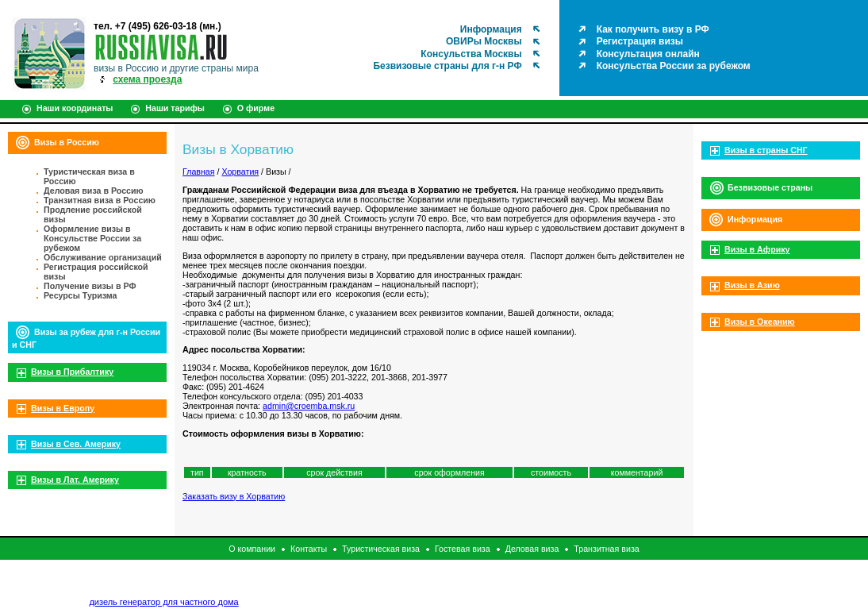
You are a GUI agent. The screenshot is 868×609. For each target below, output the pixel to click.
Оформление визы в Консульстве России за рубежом (92, 238)
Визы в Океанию (760, 322)
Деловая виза (532, 549)
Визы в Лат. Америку (75, 480)
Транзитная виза (606, 549)
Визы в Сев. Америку (76, 444)
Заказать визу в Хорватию (234, 496)
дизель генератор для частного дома (163, 602)
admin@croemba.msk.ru (309, 406)
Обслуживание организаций (103, 257)
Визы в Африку (757, 249)
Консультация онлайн (648, 54)
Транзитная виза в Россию (100, 200)
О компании (252, 549)
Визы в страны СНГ (766, 150)
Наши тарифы (175, 108)
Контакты (309, 549)
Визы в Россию (67, 142)
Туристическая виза (381, 549)
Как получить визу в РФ (653, 29)
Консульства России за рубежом (674, 66)
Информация (491, 29)
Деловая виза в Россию (94, 191)
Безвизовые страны (770, 187)
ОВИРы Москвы (484, 41)
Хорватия (240, 172)
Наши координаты (75, 108)
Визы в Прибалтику (72, 372)
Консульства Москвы (471, 54)
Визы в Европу (63, 408)
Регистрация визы (640, 41)
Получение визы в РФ (90, 286)
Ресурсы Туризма (81, 295)
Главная (199, 172)
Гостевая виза (463, 549)
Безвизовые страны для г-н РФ (447, 66)
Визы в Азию (752, 285)
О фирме (256, 108)
